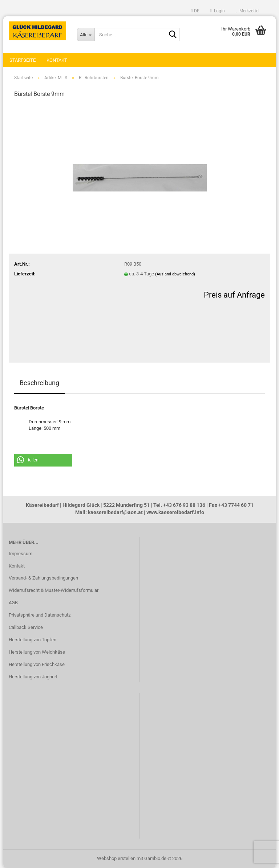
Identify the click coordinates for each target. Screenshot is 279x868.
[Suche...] (86, 35)
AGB (13, 603)
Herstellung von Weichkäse (37, 652)
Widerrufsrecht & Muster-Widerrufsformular (54, 590)
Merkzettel (248, 11)
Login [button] (218, 11)
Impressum (21, 554)
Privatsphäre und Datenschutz (40, 615)
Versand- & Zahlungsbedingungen (43, 578)
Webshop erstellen (116, 858)
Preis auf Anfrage (234, 295)
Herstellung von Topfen (33, 640)
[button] (195, 11)
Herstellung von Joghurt (33, 677)
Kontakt (57, 60)
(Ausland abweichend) (175, 274)
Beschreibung (39, 383)
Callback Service (26, 627)
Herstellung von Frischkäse (37, 664)
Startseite (23, 60)
